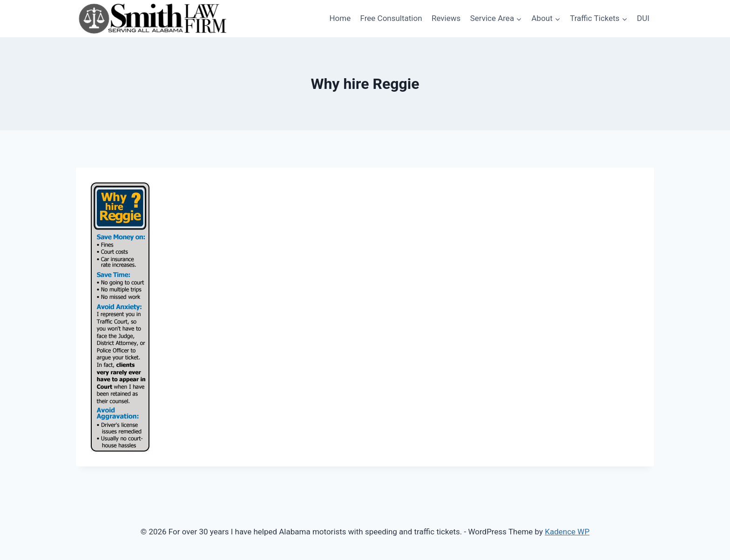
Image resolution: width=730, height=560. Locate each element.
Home (340, 18)
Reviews (446, 18)
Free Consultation (391, 18)
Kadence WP (567, 532)
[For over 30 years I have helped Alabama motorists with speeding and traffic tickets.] (153, 19)
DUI (643, 18)
